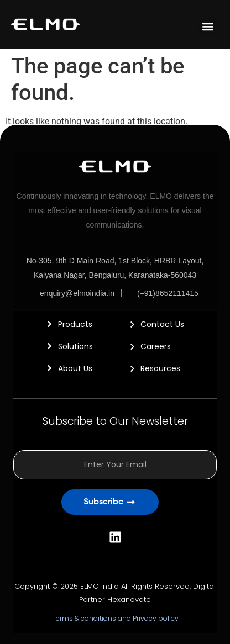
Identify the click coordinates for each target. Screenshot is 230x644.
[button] (208, 26)
